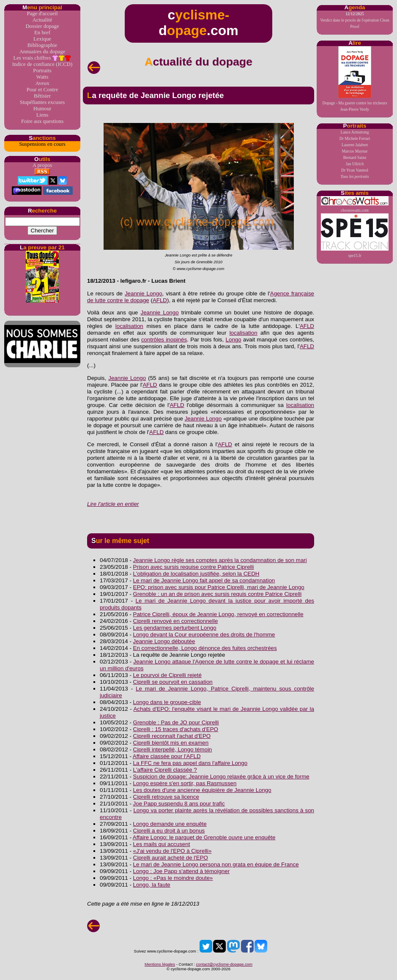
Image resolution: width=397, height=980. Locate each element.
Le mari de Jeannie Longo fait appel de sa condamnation (204, 580)
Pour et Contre (42, 90)
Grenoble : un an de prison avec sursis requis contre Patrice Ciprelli (218, 594)
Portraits (42, 71)
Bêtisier (42, 96)
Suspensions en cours (42, 144)
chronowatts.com (355, 204)
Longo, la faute (152, 885)
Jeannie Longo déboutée (164, 641)
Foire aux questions (42, 121)
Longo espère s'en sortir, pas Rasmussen (185, 783)
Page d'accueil (42, 14)
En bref (42, 33)
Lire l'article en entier (113, 504)
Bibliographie (42, 45)
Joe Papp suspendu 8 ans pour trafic (179, 804)
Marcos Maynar (355, 151)
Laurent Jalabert (355, 145)
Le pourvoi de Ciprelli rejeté (167, 675)
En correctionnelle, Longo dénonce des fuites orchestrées (205, 648)
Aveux (42, 83)
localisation (129, 326)
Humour (42, 109)
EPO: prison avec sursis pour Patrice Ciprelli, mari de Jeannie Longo (219, 587)
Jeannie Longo (144, 293)
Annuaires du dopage (42, 52)
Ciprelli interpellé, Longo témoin (173, 749)
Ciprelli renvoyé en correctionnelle (176, 621)
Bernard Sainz (355, 157)
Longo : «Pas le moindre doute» (173, 878)
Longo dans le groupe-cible (167, 702)
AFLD (160, 300)
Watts (42, 77)
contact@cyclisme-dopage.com (224, 964)
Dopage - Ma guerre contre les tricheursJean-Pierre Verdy (355, 79)
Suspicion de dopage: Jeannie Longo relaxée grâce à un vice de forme (221, 777)
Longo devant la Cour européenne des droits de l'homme (204, 635)
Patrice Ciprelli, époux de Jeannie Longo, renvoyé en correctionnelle (218, 614)
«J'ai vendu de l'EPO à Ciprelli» (172, 851)
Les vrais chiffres (42, 58)
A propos (42, 165)
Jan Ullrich (355, 164)
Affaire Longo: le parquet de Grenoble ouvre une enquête (204, 837)
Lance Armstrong (355, 132)
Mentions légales (160, 964)
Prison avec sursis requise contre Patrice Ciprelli (194, 567)
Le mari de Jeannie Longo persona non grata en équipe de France (216, 864)
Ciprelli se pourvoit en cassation (173, 682)
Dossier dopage (42, 26)
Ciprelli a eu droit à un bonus (169, 831)
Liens (42, 115)
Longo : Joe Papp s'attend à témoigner (182, 871)
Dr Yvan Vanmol (355, 170)
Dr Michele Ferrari (355, 138)
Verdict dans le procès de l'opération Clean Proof (355, 20)
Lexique (42, 39)
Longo (234, 340)
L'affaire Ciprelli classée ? (165, 770)
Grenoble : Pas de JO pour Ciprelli (176, 722)
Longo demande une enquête (170, 824)
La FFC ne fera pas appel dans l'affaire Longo (190, 763)
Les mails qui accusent (162, 844)
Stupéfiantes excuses (42, 102)
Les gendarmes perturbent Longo (175, 628)
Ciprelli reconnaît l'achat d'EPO (172, 736)
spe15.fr (355, 236)
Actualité (42, 20)
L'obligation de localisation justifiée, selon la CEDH (196, 574)
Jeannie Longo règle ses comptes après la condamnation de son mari (220, 560)
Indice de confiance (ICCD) (42, 64)
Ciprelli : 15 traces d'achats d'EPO (176, 729)
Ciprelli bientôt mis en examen (171, 743)
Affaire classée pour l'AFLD (167, 756)
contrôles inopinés (164, 340)
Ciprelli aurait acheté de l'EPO (171, 858)
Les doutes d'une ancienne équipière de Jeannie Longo (202, 790)
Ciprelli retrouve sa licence (166, 797)
